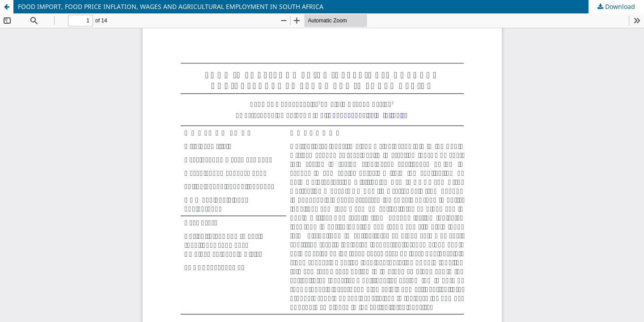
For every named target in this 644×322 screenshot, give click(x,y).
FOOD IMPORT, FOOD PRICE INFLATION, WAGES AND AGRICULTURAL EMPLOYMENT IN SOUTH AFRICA (171, 6)
